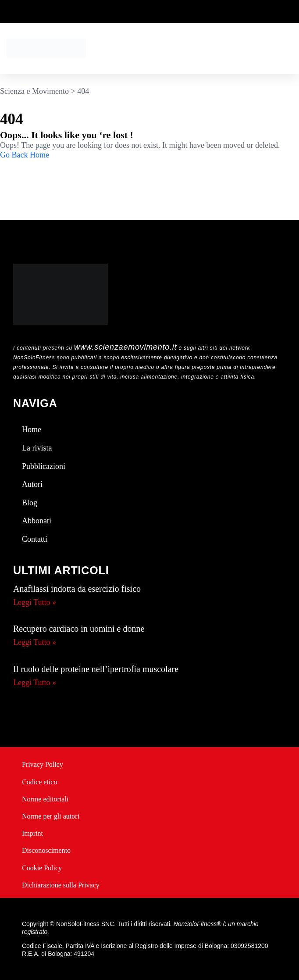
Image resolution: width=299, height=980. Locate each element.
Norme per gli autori (51, 816)
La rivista (37, 448)
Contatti (35, 539)
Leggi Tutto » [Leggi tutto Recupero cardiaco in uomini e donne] (35, 642)
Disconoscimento (46, 850)
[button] (290, 48)
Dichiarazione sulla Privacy (61, 885)
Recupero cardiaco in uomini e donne (79, 629)
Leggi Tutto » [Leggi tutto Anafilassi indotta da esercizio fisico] (35, 602)
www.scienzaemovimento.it (125, 347)
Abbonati (37, 521)
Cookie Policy (42, 868)
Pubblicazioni (44, 466)
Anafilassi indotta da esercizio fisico (77, 589)
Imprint (32, 833)
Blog (30, 503)
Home (32, 429)
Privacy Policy (43, 764)
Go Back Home (25, 155)
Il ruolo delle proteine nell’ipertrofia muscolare (96, 669)
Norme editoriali (45, 799)
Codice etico (39, 782)
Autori (32, 484)
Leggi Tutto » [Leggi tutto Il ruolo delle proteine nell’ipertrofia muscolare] (35, 683)
